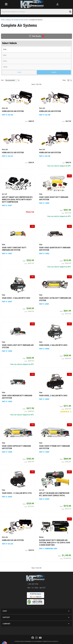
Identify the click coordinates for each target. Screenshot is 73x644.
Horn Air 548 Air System (50, 152)
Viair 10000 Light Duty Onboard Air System (18, 346)
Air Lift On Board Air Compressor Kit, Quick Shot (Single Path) (54, 494)
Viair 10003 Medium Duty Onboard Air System (17, 397)
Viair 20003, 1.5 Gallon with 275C (17, 493)
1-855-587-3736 (33, 584)
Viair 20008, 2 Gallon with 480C (53, 345)
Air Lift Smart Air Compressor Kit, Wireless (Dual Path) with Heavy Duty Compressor (17, 199)
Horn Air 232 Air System (13, 152)
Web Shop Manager (53, 641)
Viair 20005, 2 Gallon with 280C (53, 396)
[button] (36, 611)
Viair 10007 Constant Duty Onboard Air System (14, 249)
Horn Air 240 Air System (13, 540)
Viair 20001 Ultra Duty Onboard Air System (55, 299)
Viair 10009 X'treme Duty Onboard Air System (55, 447)
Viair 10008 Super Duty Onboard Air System (16, 447)
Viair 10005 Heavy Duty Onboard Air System (54, 198)
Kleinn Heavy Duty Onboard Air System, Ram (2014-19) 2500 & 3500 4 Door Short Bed (55, 543)
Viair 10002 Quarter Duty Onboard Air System (55, 249)
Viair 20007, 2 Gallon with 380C (16, 298)
